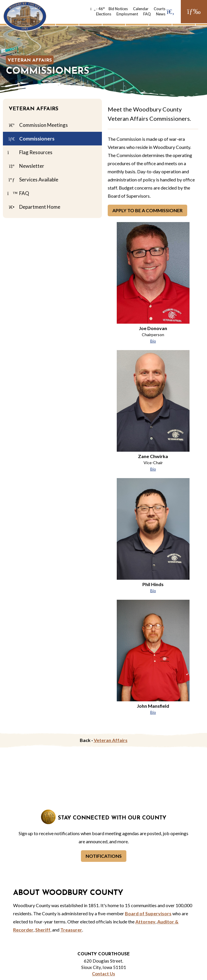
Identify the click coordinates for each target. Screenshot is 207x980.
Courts (160, 9)
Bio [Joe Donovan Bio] (153, 341)
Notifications (104, 856)
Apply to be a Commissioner (147, 210)
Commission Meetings (38, 125)
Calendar (141, 9)
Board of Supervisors (148, 913)
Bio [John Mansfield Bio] (153, 712)
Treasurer (71, 930)
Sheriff (43, 930)
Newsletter (26, 166)
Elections (104, 14)
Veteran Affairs (30, 60)
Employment (127, 14)
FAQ (147, 14)
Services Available (33, 180)
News (161, 14)
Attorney (145, 922)
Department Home (34, 207)
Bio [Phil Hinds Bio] (153, 591)
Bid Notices (118, 9)
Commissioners (31, 139)
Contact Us (103, 974)
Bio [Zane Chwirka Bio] (153, 469)
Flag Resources (30, 153)
